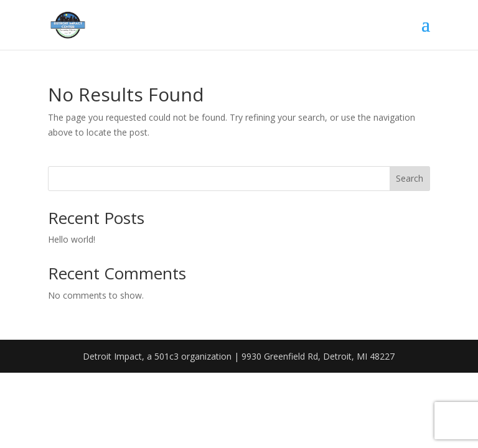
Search (410, 178)
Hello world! (72, 239)
